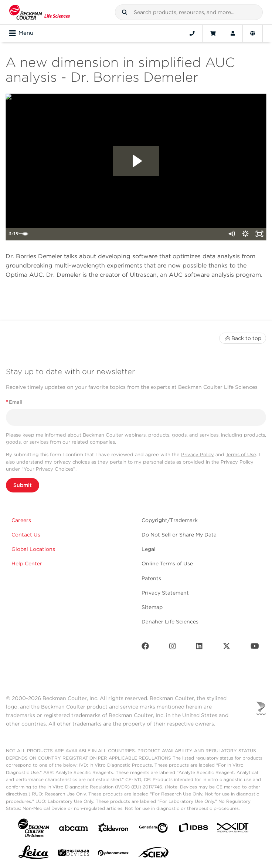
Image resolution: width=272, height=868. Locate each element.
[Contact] (192, 33)
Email (14, 402)
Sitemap (152, 607)
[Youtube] (255, 648)
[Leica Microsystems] (34, 854)
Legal (149, 549)
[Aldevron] (113, 829)
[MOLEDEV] (74, 854)
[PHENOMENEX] (113, 854)
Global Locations (33, 549)
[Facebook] (145, 648)
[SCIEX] (153, 854)
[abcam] (74, 829)
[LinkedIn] (199, 648)
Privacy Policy (198, 455)
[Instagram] (173, 648)
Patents (151, 578)
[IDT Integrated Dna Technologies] (233, 829)
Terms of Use (241, 455)
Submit (23, 485)
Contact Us (26, 535)
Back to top (243, 338)
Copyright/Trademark (170, 520)
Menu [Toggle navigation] (21, 33)
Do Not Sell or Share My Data (179, 535)
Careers (21, 520)
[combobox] (189, 12)
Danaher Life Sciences (170, 622)
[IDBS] (193, 829)
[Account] (233, 33)
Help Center (27, 563)
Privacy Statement (165, 593)
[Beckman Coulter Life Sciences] (40, 12)
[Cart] (213, 33)
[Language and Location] (253, 33)
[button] (125, 12)
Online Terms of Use (167, 563)
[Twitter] (227, 648)
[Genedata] (153, 829)
